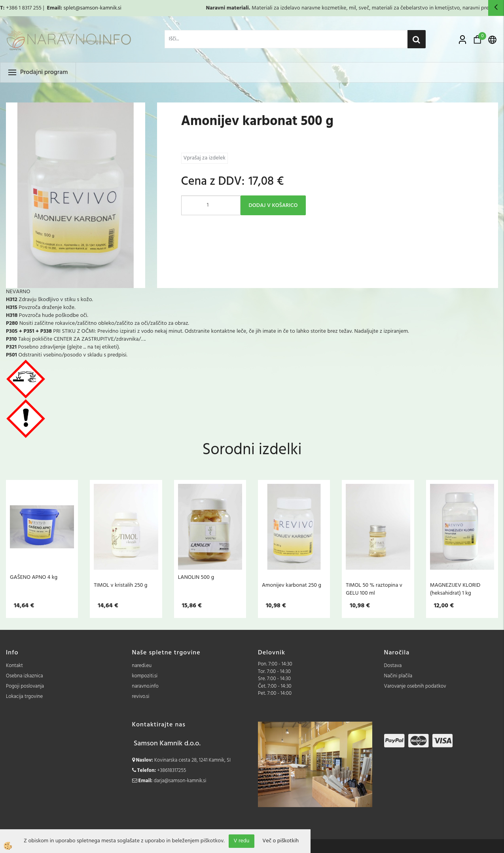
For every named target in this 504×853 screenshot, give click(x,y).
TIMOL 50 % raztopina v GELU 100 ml (374, 589)
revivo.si (141, 697)
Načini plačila (398, 676)
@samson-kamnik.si (98, 8)
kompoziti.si (145, 676)
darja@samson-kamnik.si (180, 781)
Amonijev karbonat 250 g (292, 585)
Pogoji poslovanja (25, 686)
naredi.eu (142, 666)
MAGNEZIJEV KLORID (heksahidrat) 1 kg (455, 589)
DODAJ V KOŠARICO (273, 206)
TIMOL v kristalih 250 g (120, 585)
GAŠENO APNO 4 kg (34, 577)
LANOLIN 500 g (196, 577)
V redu (242, 841)
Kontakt (14, 666)
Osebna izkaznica (25, 676)
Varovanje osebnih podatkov (415, 686)
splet (69, 8)
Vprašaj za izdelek (205, 158)
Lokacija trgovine (24, 697)
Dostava (393, 666)
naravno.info (145, 686)
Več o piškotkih (280, 841)
